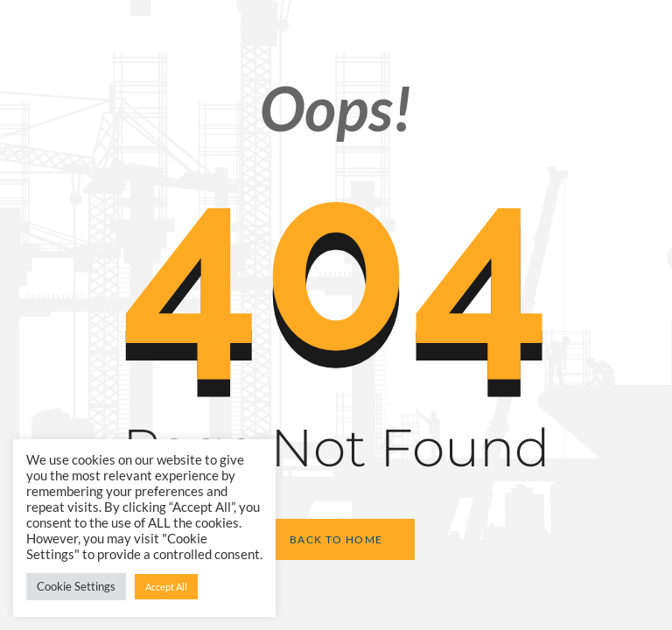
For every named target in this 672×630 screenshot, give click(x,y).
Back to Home (336, 539)
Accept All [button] (166, 587)
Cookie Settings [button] (76, 586)
